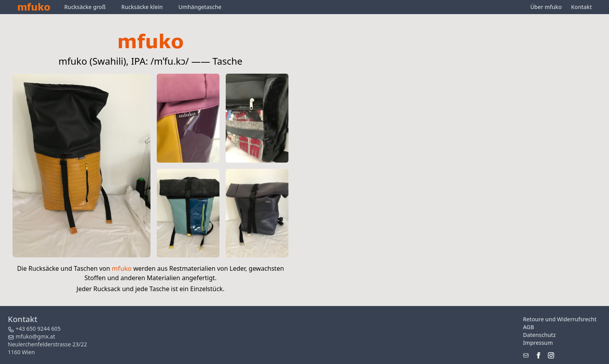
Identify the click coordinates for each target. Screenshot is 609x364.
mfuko (34, 7)
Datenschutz (539, 335)
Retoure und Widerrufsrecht (560, 319)
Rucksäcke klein (142, 7)
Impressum (538, 343)
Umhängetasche (200, 7)
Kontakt (581, 7)
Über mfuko (546, 7)
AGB (528, 327)
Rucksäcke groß (85, 7)
